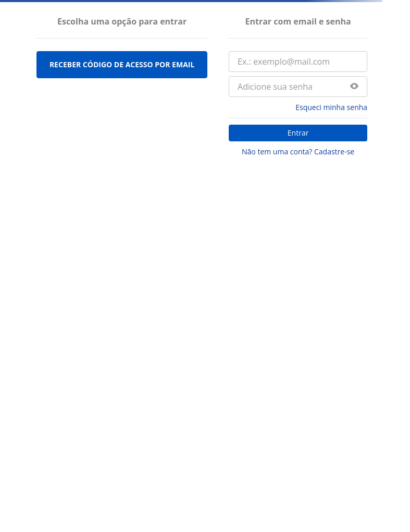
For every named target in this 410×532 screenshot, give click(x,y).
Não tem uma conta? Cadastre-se (298, 152)
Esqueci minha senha (331, 107)
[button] (354, 87)
